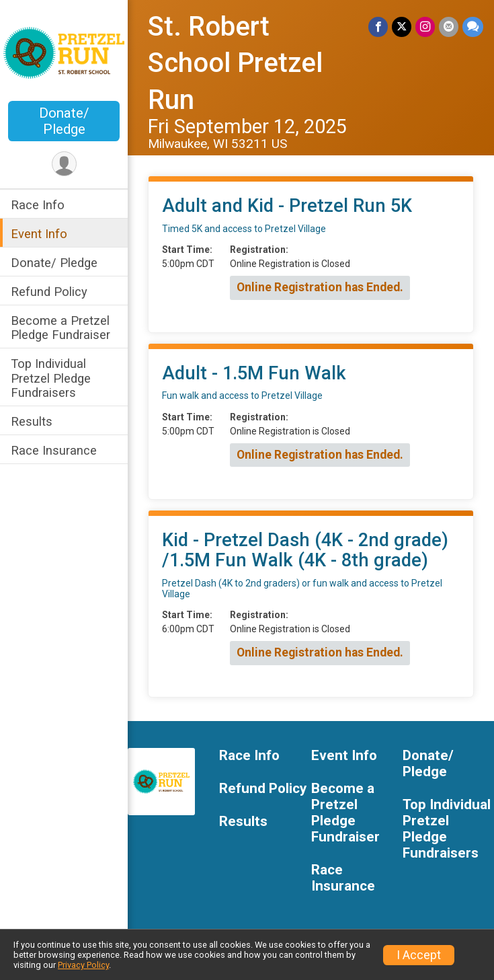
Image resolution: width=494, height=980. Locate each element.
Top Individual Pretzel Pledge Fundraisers (51, 378)
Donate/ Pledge (64, 121)
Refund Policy (49, 292)
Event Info (39, 234)
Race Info (38, 205)
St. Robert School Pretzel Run (235, 63)
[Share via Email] (449, 27)
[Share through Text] (473, 27)
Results (32, 421)
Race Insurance (54, 450)
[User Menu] (64, 164)
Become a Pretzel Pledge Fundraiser (60, 328)
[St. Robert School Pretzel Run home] (64, 52)
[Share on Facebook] (378, 27)
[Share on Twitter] (402, 27)
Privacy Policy (83, 965)
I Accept (419, 955)
